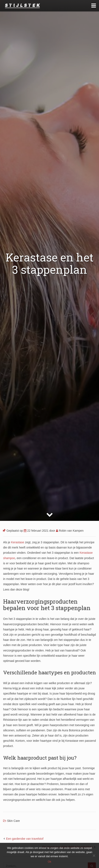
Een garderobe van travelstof (25, 839)
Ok (50, 862)
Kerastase (18, 542)
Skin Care (13, 821)
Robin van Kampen (70, 531)
